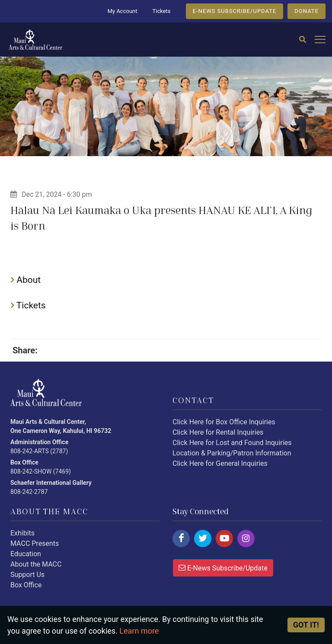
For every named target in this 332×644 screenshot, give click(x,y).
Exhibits (22, 533)
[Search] (303, 40)
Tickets (161, 11)
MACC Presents (35, 543)
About (26, 280)
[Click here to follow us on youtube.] (224, 538)
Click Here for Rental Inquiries (218, 432)
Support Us (27, 575)
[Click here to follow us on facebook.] (181, 538)
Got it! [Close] (306, 625)
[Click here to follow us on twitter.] (203, 538)
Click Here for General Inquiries (220, 463)
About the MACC (36, 564)
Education (26, 554)
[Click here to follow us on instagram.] (246, 538)
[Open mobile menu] (320, 40)
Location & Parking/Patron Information (232, 453)
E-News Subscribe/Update (223, 567)
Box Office (26, 585)
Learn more (139, 631)
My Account (123, 11)
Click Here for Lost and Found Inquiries (232, 443)
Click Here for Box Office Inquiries (224, 422)
